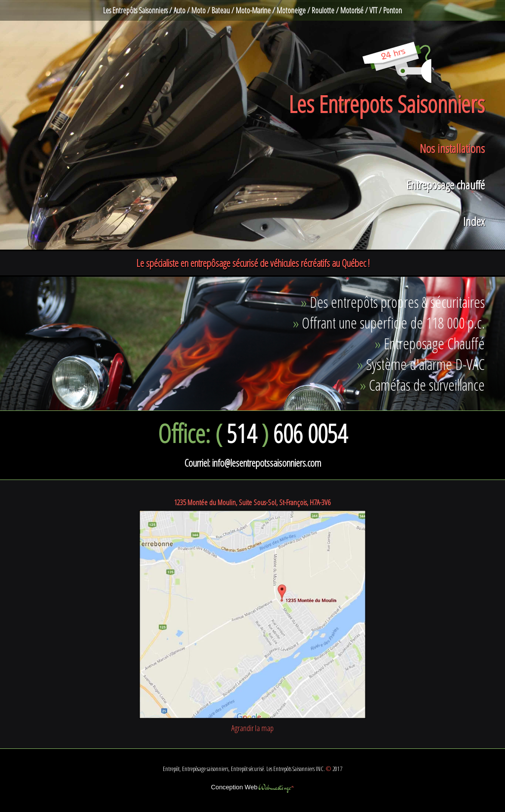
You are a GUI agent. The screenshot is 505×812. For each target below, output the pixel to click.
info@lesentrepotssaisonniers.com (267, 463)
